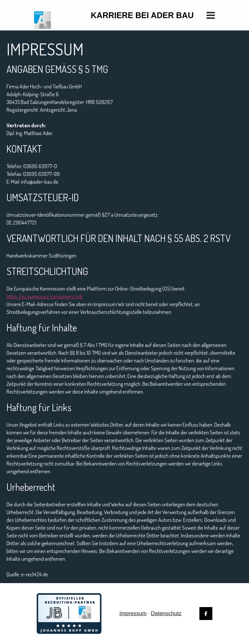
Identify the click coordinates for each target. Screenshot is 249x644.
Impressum (133, 613)
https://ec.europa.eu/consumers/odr (44, 296)
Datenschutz (166, 613)
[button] (214, 15)
